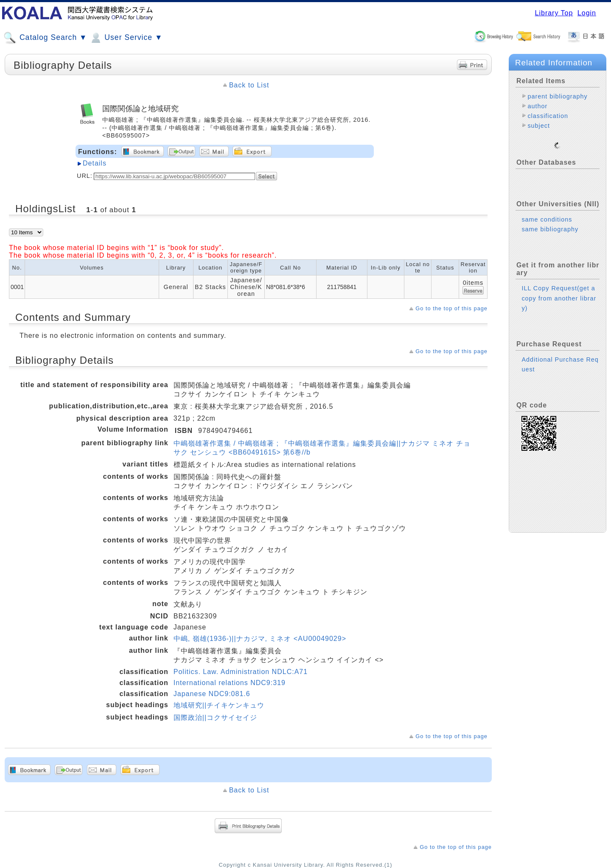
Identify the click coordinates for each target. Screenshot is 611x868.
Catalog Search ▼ (45, 38)
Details (95, 163)
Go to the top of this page (451, 308)
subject (539, 126)
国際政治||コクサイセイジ (215, 718)
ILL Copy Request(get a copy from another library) (559, 291)
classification (548, 116)
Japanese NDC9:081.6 (212, 694)
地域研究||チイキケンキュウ (219, 705)
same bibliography (550, 222)
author (537, 106)
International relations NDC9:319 (230, 683)
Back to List (249, 85)
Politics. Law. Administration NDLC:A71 (241, 672)
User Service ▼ (126, 38)
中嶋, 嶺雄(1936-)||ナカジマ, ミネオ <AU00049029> (260, 639)
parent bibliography (557, 96)
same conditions (547, 213)
